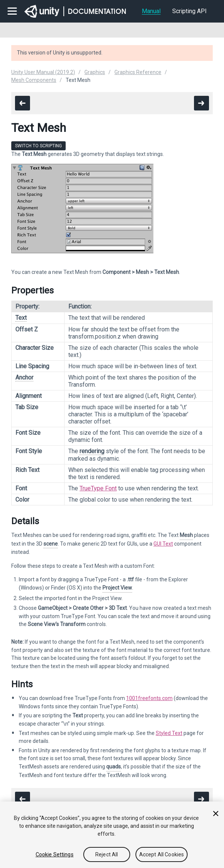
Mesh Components (34, 80)
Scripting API (189, 11)
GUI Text (163, 544)
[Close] (216, 814)
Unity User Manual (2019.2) (43, 72)
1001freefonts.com (149, 698)
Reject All (107, 854)
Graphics (95, 72)
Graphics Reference (138, 72)
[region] (112, 835)
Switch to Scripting (38, 146)
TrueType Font (98, 488)
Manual (151, 11)
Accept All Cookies (162, 854)
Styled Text (169, 733)
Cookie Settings (55, 854)
